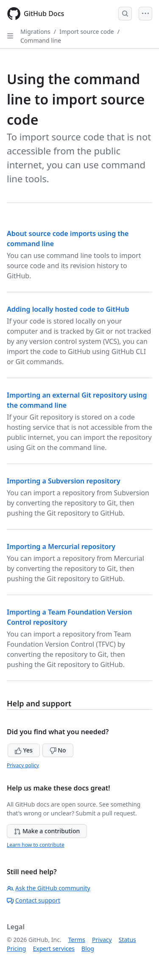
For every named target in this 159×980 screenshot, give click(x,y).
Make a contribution (47, 831)
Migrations (35, 32)
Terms (77, 940)
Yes (24, 750)
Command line (41, 40)
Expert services (54, 948)
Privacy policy (23, 765)
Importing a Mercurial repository (61, 546)
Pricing (16, 948)
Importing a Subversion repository (64, 481)
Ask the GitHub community (49, 888)
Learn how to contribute (36, 845)
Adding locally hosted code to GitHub (68, 309)
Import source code (87, 32)
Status (127, 940)
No (58, 750)
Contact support (33, 900)
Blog (88, 948)
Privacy (102, 940)
